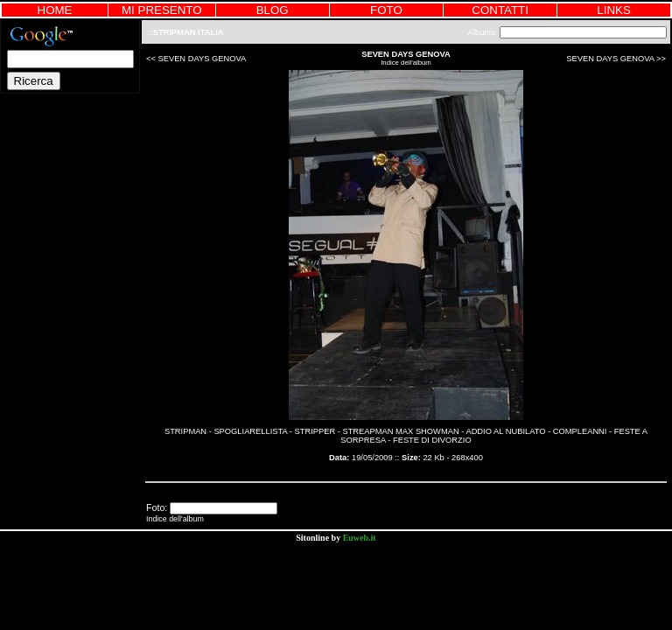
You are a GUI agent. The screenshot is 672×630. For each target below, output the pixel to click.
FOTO (386, 10)
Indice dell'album (406, 63)
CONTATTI (500, 10)
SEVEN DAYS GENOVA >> (616, 59)
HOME (55, 10)
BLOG (273, 10)
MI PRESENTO (162, 10)
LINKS (614, 10)
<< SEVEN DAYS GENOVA (196, 59)
